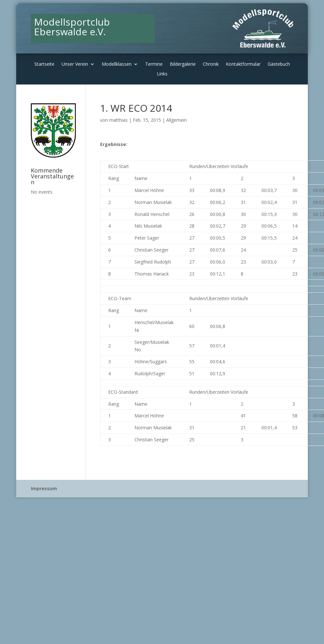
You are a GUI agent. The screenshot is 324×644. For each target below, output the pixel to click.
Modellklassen (117, 64)
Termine (154, 64)
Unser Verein (75, 64)
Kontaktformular (243, 64)
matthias (118, 120)
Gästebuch (279, 64)
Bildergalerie (183, 64)
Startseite (44, 64)
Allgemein (176, 120)
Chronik (211, 64)
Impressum (44, 488)
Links (162, 74)
